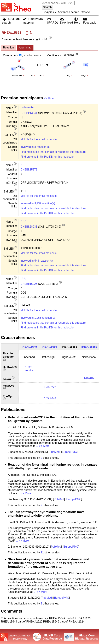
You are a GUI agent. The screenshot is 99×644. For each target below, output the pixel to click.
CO (23, 278)
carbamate (27, 107)
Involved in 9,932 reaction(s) (38, 203)
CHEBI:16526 (29, 284)
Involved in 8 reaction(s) (35, 147)
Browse (85, 12)
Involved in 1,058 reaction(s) (38, 318)
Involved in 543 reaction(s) (37, 261)
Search (47, 7)
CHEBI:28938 (29, 227)
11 (42, 552)
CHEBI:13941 (29, 113)
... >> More (43, 446)
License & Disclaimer (19, 636)
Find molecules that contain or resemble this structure (53, 152)
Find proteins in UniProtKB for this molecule (47, 157)
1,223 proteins (29, 369)
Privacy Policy (20, 639)
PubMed (55, 452)
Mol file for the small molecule (39, 139)
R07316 (89, 378)
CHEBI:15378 (29, 170)
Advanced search (68, 12)
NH (23, 221)
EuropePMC (69, 452)
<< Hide (49, 98)
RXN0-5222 (49, 387)
